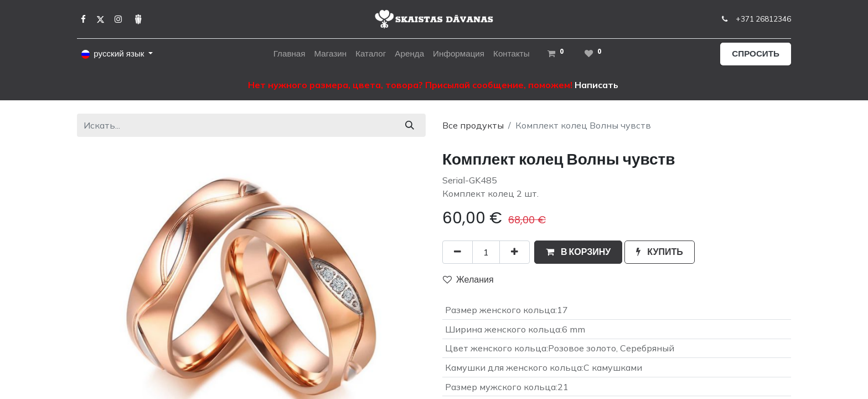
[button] (578, 252)
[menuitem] (290, 54)
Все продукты (473, 125)
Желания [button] (468, 280)
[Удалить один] (458, 252)
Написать (596, 85)
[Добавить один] (515, 252)
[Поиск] (410, 125)
